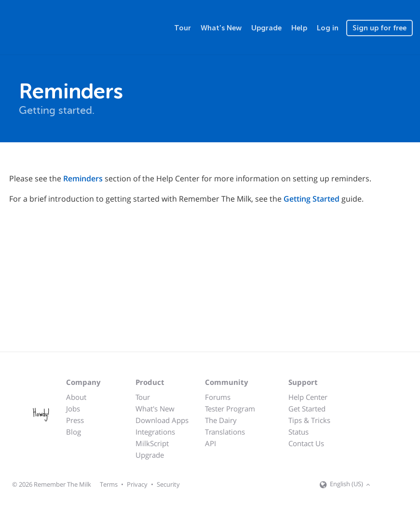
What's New (221, 28)
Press (75, 420)
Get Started (307, 409)
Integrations (155, 432)
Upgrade (266, 28)
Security (168, 484)
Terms (109, 484)
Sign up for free (379, 28)
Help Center (308, 397)
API (210, 443)
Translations (225, 432)
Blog (74, 432)
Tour (183, 28)
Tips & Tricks (309, 420)
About (76, 397)
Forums (218, 397)
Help (299, 28)
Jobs (73, 409)
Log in (328, 28)
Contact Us (306, 443)
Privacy (137, 484)
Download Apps (162, 420)
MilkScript (152, 443)
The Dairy (221, 420)
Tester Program (230, 409)
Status (298, 432)
